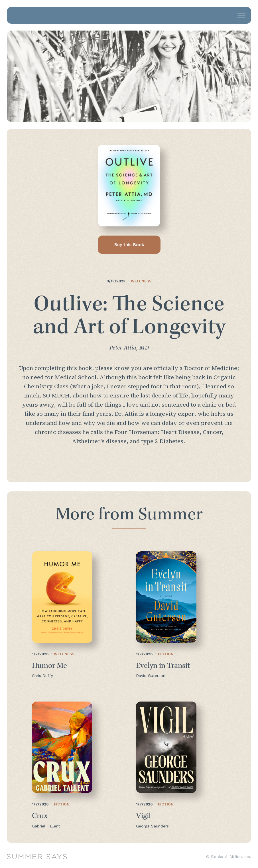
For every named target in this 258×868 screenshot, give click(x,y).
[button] (241, 15)
